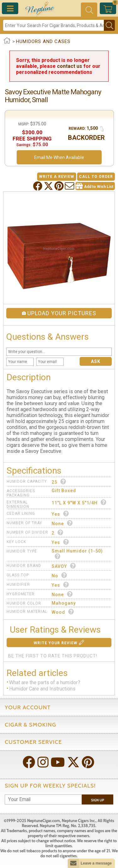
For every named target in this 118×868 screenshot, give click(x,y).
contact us (70, 66)
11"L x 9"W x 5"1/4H (79, 502)
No (59, 575)
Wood (63, 612)
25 (59, 482)
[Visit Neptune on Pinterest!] (89, 763)
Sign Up (98, 800)
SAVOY (64, 566)
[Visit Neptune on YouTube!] (58, 763)
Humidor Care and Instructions (42, 689)
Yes (60, 514)
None (62, 523)
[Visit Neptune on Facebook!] (30, 763)
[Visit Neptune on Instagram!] (44, 763)
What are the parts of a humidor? (45, 682)
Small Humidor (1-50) (77, 554)
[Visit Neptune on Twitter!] (74, 763)
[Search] (53, 25)
